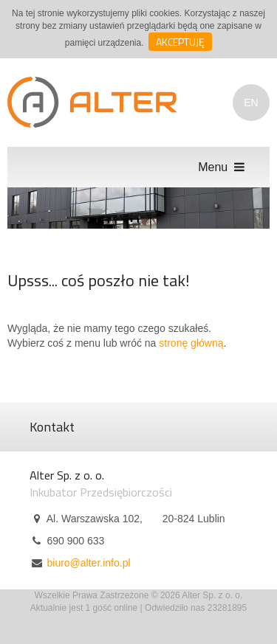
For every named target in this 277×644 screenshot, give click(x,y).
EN (251, 103)
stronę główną (191, 343)
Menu (223, 167)
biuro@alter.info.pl (88, 563)
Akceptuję (180, 42)
